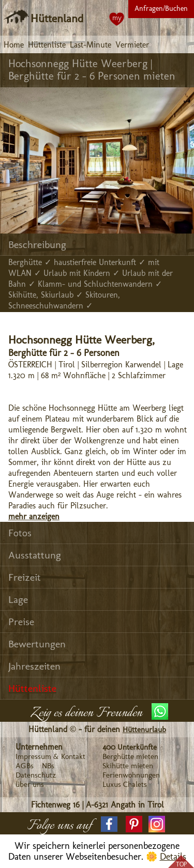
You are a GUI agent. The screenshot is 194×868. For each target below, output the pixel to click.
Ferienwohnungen (131, 775)
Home (14, 45)
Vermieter (132, 45)
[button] (109, 824)
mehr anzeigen (34, 516)
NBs (48, 766)
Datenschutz (36, 775)
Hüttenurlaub (144, 730)
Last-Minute (91, 45)
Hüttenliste (47, 45)
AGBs (25, 766)
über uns (30, 784)
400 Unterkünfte (130, 747)
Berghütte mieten (130, 756)
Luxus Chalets (125, 784)
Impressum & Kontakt (50, 756)
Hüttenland (57, 18)
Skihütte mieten (128, 766)
